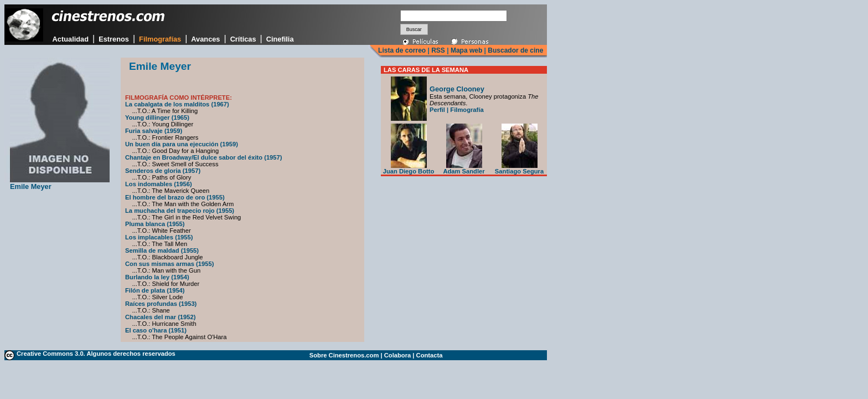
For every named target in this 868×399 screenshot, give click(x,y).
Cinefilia (280, 39)
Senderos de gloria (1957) (163, 171)
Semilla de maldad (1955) (162, 250)
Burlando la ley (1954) (157, 277)
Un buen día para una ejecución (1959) (182, 144)
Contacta (430, 355)
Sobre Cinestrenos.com (344, 355)
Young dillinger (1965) (157, 117)
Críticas (243, 39)
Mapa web (466, 50)
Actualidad (71, 39)
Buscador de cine (515, 50)
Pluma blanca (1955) (155, 224)
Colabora (398, 355)
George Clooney (457, 89)
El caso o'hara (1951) (156, 330)
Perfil (437, 110)
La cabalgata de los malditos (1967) (177, 104)
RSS (438, 50)
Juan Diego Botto (409, 168)
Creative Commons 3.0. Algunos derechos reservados (96, 354)
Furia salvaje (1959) (154, 131)
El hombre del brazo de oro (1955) (175, 197)
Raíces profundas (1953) (161, 304)
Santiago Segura (519, 168)
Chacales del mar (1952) (160, 317)
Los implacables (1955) (159, 237)
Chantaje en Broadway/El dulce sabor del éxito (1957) (204, 157)
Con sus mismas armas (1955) (169, 264)
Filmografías (160, 39)
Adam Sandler (464, 168)
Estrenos (114, 39)
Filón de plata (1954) (155, 290)
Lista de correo (402, 50)
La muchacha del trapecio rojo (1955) (180, 211)
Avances (205, 39)
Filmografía (467, 110)
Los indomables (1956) (159, 184)
